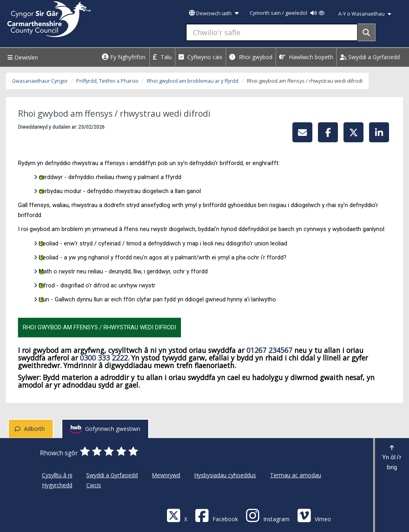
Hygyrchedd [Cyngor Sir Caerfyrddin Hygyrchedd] (57, 485)
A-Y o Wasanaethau (365, 14)
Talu (162, 57)
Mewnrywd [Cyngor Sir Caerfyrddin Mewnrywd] (166, 475)
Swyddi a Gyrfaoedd (370, 57)
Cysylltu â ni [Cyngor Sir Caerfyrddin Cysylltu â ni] (57, 475)
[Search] (366, 32)
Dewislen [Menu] (22, 57)
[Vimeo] (314, 515)
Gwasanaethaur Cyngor (40, 81)
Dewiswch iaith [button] (214, 13)
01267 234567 (269, 350)
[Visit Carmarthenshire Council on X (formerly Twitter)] (177, 515)
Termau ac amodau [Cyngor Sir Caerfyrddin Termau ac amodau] (296, 475)
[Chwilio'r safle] (272, 32)
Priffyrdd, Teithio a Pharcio (107, 81)
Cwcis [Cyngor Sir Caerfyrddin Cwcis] (94, 485)
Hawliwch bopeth (306, 57)
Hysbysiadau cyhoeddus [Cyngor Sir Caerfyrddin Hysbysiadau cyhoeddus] (225, 475)
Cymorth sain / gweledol (287, 13)
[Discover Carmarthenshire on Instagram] (268, 515)
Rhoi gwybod (251, 57)
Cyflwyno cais (201, 57)
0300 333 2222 (104, 358)
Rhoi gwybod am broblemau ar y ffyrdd (193, 81)
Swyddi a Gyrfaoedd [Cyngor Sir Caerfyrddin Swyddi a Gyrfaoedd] (112, 475)
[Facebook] (216, 515)
